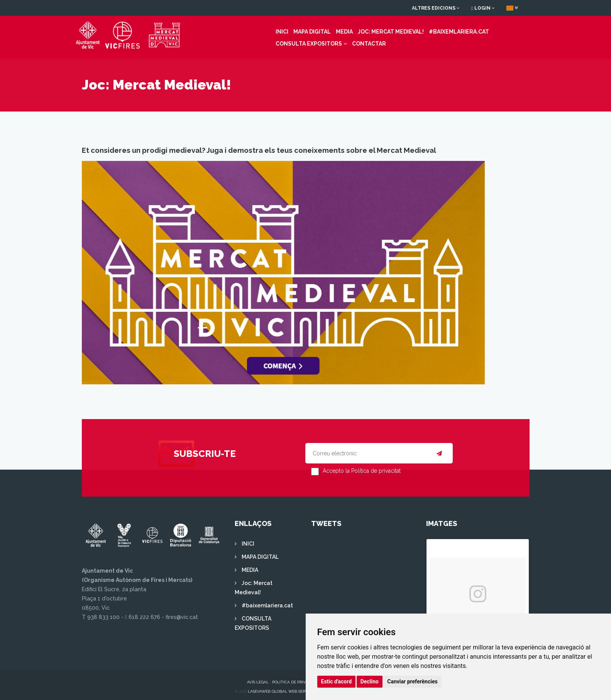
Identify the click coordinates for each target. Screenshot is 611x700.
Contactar (217, 42)
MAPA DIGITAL (236, 30)
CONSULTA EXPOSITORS (451, 30)
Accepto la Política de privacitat (362, 467)
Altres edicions (436, 8)
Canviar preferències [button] (412, 681)
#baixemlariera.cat (383, 30)
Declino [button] (370, 681)
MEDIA (268, 30)
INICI (206, 30)
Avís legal (258, 678)
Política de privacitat (296, 678)
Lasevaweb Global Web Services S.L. (285, 687)
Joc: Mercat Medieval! (315, 30)
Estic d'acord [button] (337, 681)
